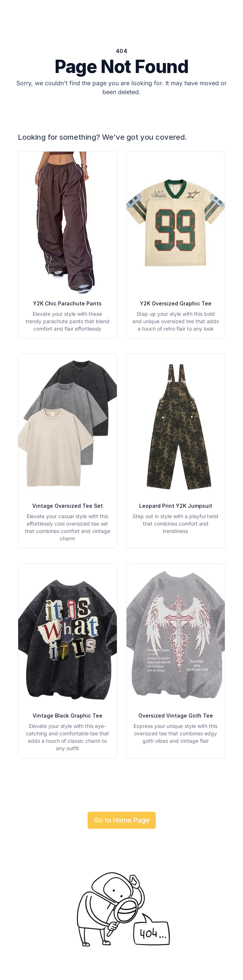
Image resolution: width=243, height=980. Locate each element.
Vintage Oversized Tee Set (68, 506)
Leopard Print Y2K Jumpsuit (176, 506)
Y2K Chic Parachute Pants (67, 303)
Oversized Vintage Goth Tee (176, 716)
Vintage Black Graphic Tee (68, 716)
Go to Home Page (122, 820)
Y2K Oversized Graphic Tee (176, 303)
